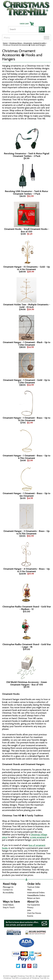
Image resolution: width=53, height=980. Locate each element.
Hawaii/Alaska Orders (36, 895)
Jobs (29, 910)
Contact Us (8, 890)
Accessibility (8, 893)
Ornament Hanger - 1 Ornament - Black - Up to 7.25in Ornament (27, 344)
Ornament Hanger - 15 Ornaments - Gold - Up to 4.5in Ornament (27, 268)
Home (5, 43)
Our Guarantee (34, 905)
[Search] (23, 29)
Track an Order (33, 887)
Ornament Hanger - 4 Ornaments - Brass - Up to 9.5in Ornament (26, 570)
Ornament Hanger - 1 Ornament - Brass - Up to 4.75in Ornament (26, 457)
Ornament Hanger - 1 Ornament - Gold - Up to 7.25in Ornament (26, 381)
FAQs (30, 890)
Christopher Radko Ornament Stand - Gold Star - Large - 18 (27, 646)
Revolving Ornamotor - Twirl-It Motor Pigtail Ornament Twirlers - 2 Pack (27, 155)
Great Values (8, 905)
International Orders (36, 893)
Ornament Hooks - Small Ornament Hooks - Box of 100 (27, 230)
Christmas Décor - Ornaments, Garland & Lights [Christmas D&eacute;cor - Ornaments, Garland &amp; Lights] (27, 43)
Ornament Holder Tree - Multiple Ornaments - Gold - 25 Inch (27, 306)
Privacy (30, 907)
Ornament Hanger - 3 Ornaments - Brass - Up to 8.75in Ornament (26, 532)
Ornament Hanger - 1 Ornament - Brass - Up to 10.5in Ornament (26, 419)
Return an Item (34, 898)
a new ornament (38, 837)
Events (30, 916)
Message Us (8, 887)
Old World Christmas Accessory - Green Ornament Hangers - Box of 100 (27, 683)
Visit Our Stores (34, 913)
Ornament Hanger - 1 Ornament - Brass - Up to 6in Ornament (26, 495)
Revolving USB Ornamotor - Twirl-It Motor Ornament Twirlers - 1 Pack (26, 193)
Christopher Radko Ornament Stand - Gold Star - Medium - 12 (27, 608)
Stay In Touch (9, 907)
